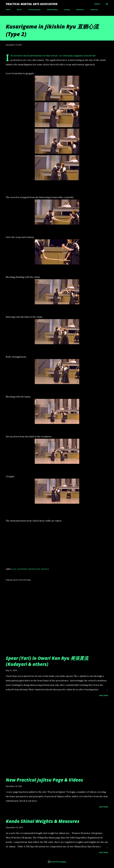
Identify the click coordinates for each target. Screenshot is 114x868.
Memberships (52, 10)
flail (14, 569)
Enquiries (94, 10)
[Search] (97, 4)
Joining (67, 10)
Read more (104, 695)
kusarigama (22, 569)
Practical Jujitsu (34, 10)
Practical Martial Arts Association (32, 4)
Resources (80, 10)
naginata (45, 569)
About (19, 10)
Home (8, 10)
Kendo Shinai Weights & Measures (43, 821)
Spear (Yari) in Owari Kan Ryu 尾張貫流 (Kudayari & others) (47, 661)
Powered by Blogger (57, 862)
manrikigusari (34, 569)
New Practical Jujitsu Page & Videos (44, 780)
